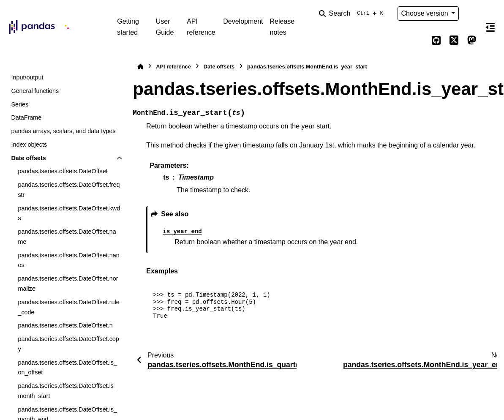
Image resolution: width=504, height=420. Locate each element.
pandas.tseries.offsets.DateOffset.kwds (69, 213)
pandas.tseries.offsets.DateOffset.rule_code (68, 307)
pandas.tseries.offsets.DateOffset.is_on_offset (67, 368)
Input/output (27, 77)
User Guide (165, 27)
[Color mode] (471, 14)
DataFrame (26, 117)
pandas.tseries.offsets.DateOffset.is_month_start (67, 391)
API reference (201, 27)
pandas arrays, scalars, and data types (63, 131)
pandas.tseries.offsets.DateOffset (63, 171)
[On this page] (490, 27)
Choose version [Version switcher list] (426, 13)
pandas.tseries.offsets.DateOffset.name (67, 237)
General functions (35, 91)
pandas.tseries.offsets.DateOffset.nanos (68, 260)
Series (20, 104)
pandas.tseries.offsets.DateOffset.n (65, 325)
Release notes (282, 27)
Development (243, 21)
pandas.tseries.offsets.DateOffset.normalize (68, 284)
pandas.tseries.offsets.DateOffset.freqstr (69, 190)
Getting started (128, 27)
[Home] (140, 67)
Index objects (29, 145)
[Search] (353, 14)
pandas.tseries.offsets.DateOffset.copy (68, 344)
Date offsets (28, 158)
